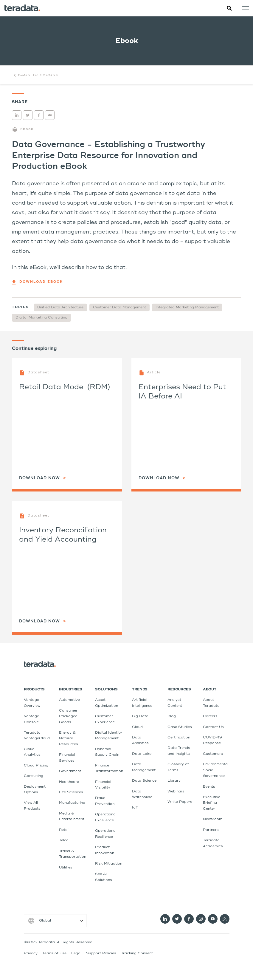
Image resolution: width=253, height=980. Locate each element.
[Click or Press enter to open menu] (245, 8)
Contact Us (213, 727)
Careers (210, 716)
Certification (179, 738)
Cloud (137, 727)
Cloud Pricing (36, 766)
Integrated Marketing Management (187, 307)
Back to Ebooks (35, 75)
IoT (135, 808)
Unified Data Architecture (60, 307)
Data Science (144, 781)
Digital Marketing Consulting (41, 318)
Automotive (69, 700)
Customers (213, 754)
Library (174, 781)
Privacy (31, 953)
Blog (172, 716)
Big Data (140, 716)
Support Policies (101, 953)
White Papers (180, 802)
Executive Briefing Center (212, 803)
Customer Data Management (119, 307)
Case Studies (180, 727)
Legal (76, 953)
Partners (211, 830)
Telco (64, 840)
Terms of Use (54, 953)
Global (45, 921)
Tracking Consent (137, 953)
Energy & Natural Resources (69, 739)
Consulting (34, 776)
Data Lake (142, 754)
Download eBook (37, 282)
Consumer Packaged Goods (68, 717)
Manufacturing (72, 803)
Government (70, 771)
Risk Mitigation (109, 864)
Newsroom (213, 819)
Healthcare (69, 782)
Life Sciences (71, 792)
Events (209, 787)
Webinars (176, 792)
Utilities (66, 868)
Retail (64, 830)
